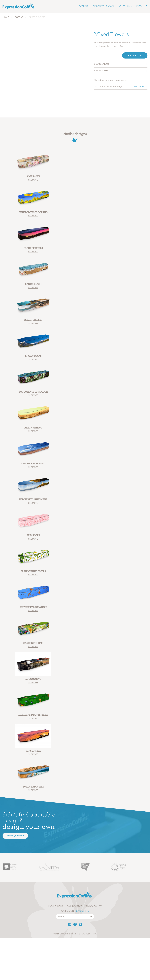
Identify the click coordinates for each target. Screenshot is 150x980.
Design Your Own (103, 6)
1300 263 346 (82, 912)
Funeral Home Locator (69, 907)
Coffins (19, 17)
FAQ (51, 907)
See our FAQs (141, 86)
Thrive (94, 935)
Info (139, 6)
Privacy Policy (93, 907)
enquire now (135, 55)
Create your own (15, 837)
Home (6, 17)
